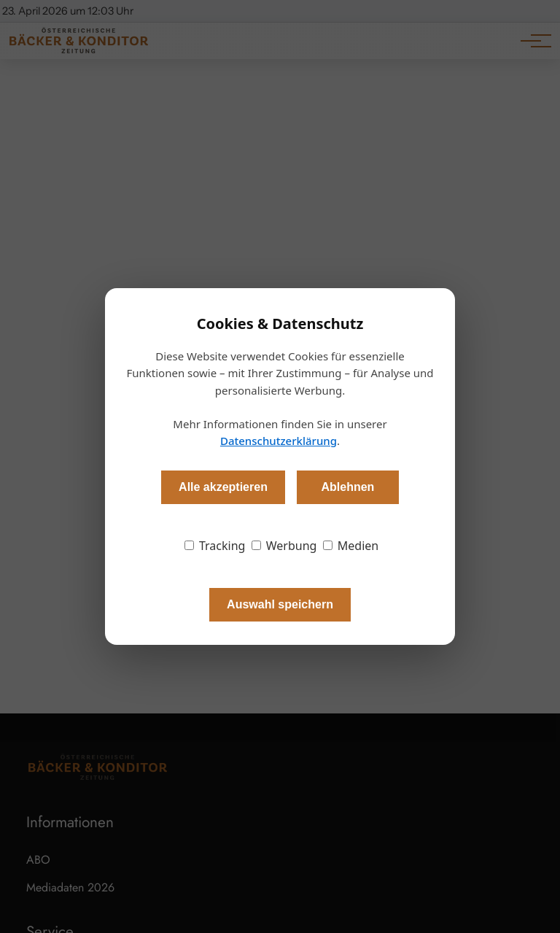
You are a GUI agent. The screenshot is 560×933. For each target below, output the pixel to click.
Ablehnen (347, 487)
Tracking (215, 546)
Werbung (284, 546)
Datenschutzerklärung (279, 441)
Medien (351, 546)
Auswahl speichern (280, 604)
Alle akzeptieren (223, 487)
